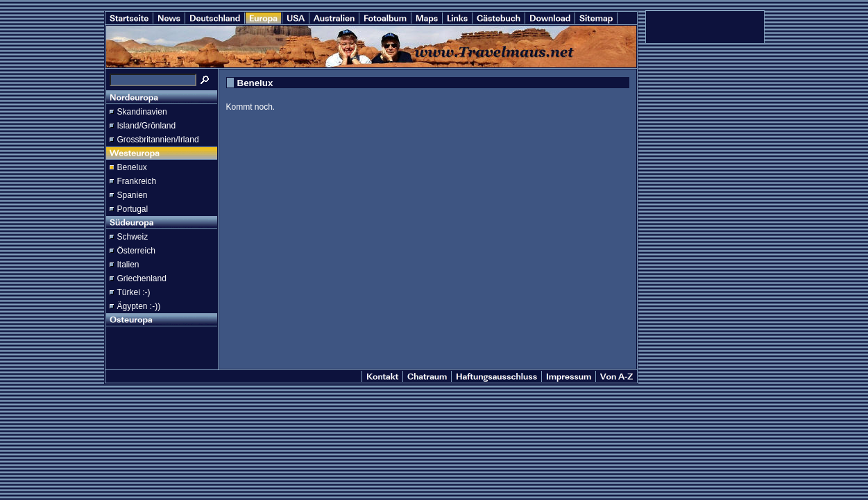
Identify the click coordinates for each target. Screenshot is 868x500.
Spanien (133, 195)
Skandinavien (142, 112)
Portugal (133, 209)
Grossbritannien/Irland (158, 140)
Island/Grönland (147, 126)
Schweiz (133, 237)
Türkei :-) (134, 292)
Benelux (132, 167)
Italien (128, 265)
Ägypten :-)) (139, 306)
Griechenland (142, 278)
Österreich (136, 251)
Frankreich (137, 181)
